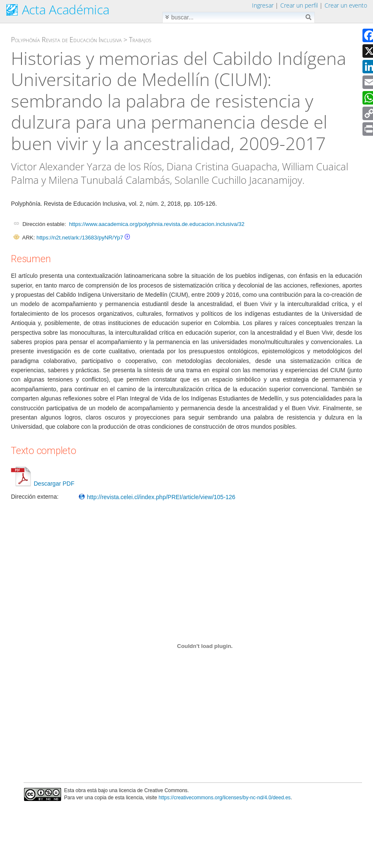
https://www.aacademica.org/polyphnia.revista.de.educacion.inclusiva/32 (157, 224)
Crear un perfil (299, 5)
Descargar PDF (43, 484)
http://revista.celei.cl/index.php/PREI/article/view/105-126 (157, 497)
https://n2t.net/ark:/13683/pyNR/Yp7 (80, 238)
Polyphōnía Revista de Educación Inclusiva (66, 40)
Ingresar (263, 5)
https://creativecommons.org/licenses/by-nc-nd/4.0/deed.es (225, 798)
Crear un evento (346, 5)
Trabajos (140, 40)
